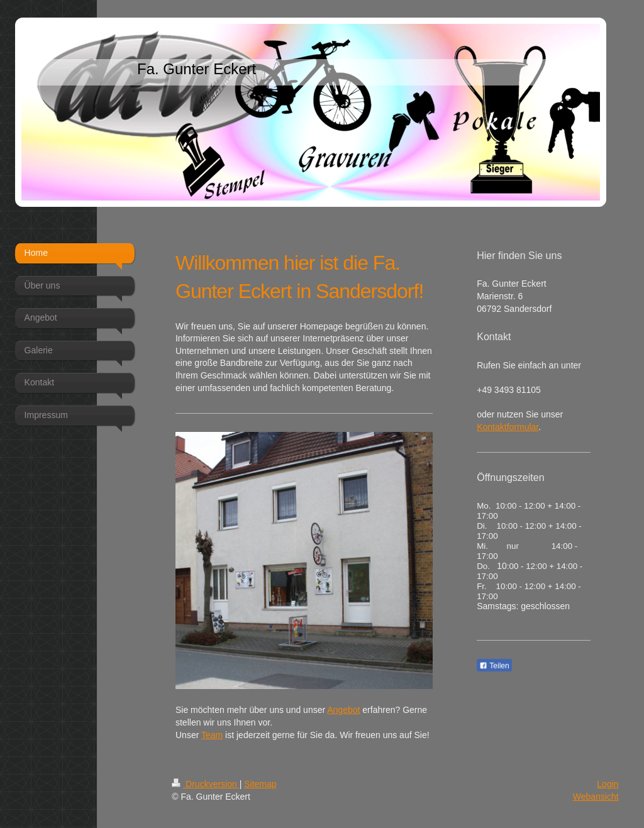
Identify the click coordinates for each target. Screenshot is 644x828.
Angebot (343, 710)
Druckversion (205, 784)
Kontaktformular (508, 427)
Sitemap (260, 784)
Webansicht (596, 797)
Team (212, 735)
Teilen (494, 666)
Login (608, 784)
